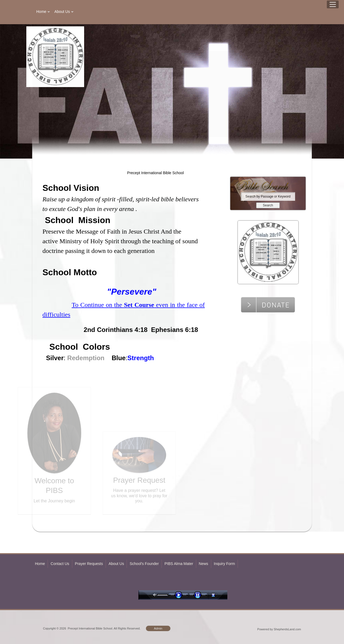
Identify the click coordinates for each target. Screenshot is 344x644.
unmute (155, 595)
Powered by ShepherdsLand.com (279, 629)
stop (218, 595)
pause (199, 595)
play (180, 595)
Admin (158, 628)
